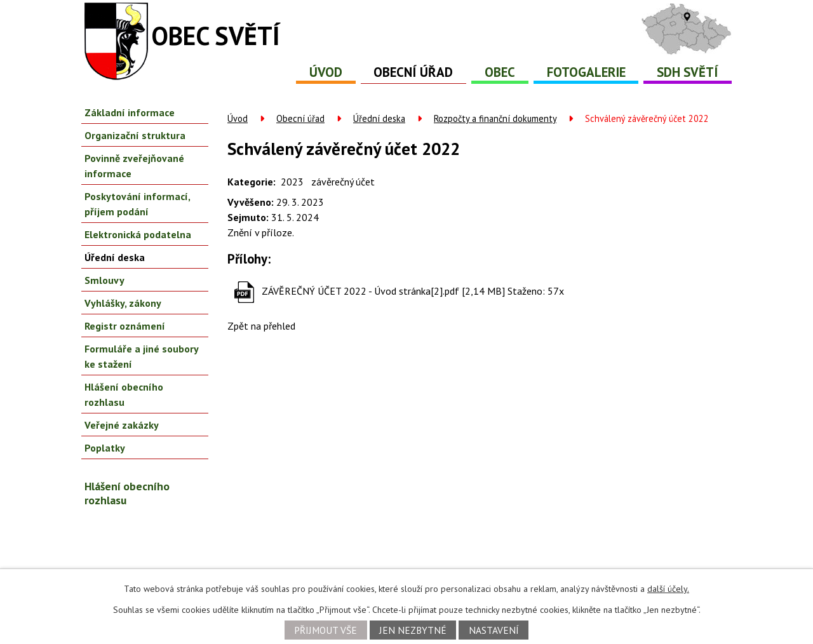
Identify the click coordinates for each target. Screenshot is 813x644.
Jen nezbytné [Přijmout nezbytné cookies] (413, 630)
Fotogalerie (586, 72)
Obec (500, 72)
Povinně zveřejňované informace (134, 166)
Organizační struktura (135, 135)
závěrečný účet (343, 182)
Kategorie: (252, 182)
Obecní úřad (413, 72)
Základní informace (130, 112)
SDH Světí (688, 72)
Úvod (326, 72)
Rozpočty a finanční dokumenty (495, 118)
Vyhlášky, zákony (123, 303)
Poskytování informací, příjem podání (137, 204)
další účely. (668, 589)
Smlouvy (104, 280)
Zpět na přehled (261, 326)
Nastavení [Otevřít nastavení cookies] (494, 630)
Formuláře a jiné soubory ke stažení (141, 356)
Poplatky (105, 448)
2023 (292, 182)
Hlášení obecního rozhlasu (124, 394)
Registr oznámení (125, 326)
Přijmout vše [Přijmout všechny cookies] (326, 630)
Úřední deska (379, 118)
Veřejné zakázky (122, 425)
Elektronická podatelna (138, 234)
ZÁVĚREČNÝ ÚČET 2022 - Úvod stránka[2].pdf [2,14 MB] (383, 291)
